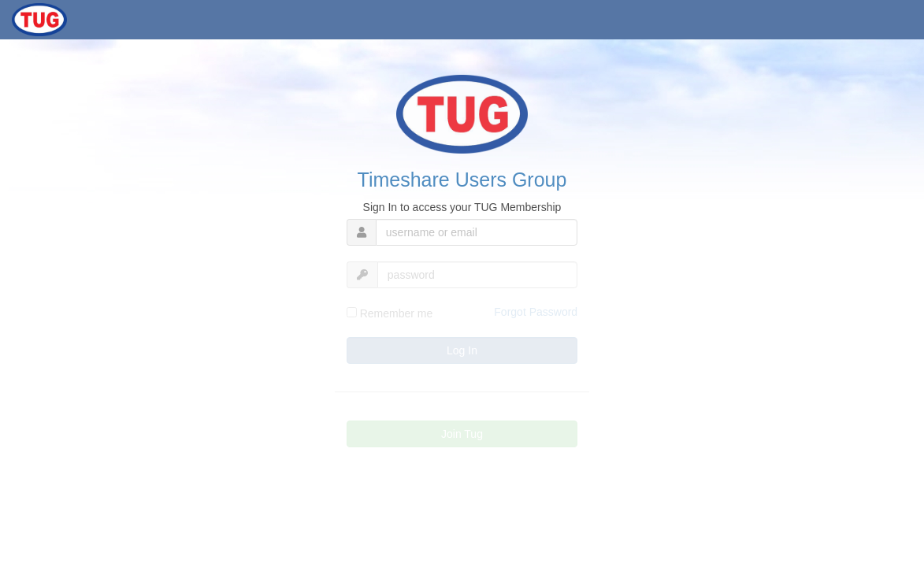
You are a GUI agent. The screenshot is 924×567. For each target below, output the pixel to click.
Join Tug (462, 434)
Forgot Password (536, 312)
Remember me (390, 313)
